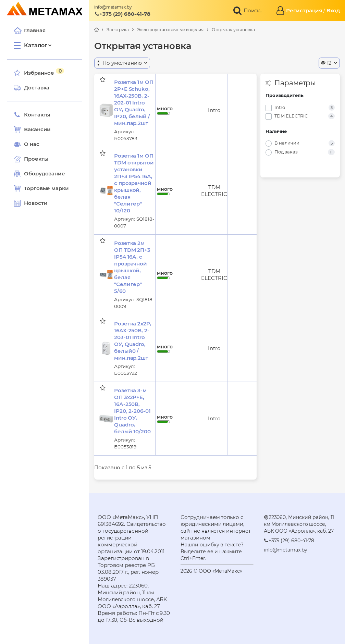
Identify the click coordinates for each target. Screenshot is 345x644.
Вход (333, 10)
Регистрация (304, 10)
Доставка (32, 88)
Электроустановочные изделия (170, 30)
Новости (30, 203)
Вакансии (32, 129)
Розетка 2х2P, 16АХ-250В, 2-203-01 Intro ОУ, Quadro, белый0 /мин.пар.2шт (133, 341)
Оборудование (45, 174)
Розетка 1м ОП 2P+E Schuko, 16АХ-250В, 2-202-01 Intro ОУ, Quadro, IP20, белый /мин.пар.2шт (134, 103)
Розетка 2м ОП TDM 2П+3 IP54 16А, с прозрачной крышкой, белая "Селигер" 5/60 (132, 267)
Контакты (32, 115)
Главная (29, 30)
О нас (27, 144)
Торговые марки (41, 188)
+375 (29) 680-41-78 (122, 14)
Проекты (36, 159)
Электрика (118, 30)
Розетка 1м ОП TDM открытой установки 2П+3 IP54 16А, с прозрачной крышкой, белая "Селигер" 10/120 (134, 183)
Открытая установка (233, 30)
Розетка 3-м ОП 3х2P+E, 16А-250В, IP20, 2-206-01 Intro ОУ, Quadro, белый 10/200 (132, 411)
